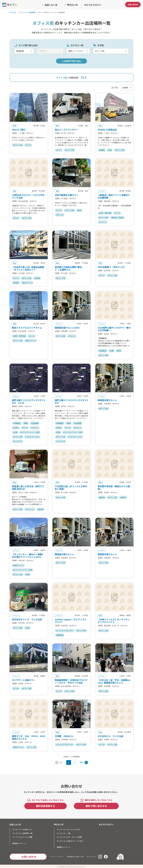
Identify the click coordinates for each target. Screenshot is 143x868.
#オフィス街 (18, 145)
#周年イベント (18, 565)
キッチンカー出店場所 (27, 13)
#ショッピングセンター (65, 631)
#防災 (119, 351)
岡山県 (36, 324)
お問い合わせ (133, 5)
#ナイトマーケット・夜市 (30, 432)
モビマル (13, 13)
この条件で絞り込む (71, 61)
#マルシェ (72, 336)
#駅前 (26, 423)
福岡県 (122, 615)
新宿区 (129, 191)
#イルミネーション (32, 437)
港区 (87, 126)
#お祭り (16, 428)
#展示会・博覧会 (117, 218)
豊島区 (43, 676)
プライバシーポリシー (57, 857)
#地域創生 (103, 351)
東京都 (36, 126)
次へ (82, 762)
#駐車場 (16, 283)
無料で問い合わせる (96, 806)
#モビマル (60, 215)
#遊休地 (123, 497)
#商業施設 (60, 635)
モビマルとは (91, 857)
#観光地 (102, 497)
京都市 (43, 550)
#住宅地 (37, 278)
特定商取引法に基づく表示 (75, 857)
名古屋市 (128, 126)
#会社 (110, 150)
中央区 (43, 126)
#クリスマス (18, 441)
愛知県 (120, 126)
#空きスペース (27, 283)
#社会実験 (35, 423)
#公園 (111, 351)
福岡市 (129, 615)
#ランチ (28, 145)
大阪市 (86, 324)
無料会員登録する (46, 806)
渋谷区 (43, 263)
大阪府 (79, 324)
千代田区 (85, 263)
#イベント (103, 222)
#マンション (30, 509)
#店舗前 (102, 150)
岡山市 (43, 324)
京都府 (36, 550)
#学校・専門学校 (105, 213)
